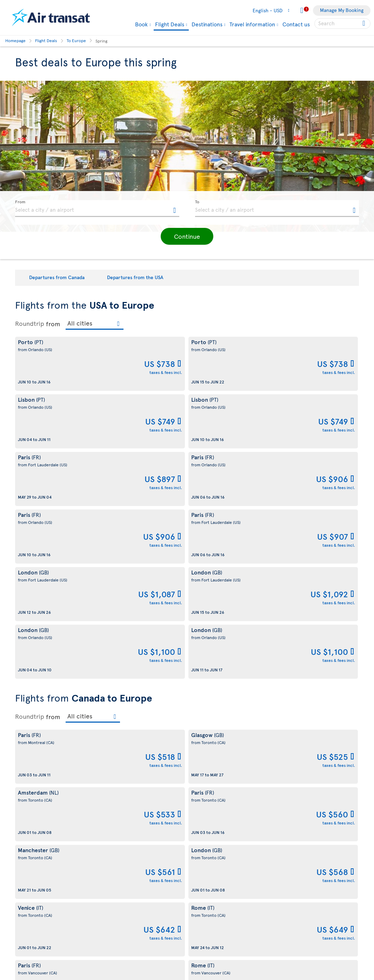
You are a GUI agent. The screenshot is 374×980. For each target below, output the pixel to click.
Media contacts (208, 876)
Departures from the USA (135, 277)
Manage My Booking (342, 10)
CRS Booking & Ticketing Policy (138, 939)
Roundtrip (30, 323)
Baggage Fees (206, 949)
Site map (25, 893)
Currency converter (213, 901)
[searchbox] (342, 24)
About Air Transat (34, 820)
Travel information (252, 24)
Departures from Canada (57, 277)
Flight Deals (170, 24)
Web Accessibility (35, 881)
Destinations (207, 24)
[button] (187, 236)
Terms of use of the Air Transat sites (143, 864)
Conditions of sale (123, 903)
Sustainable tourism (37, 844)
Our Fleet (201, 937)
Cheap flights (205, 913)
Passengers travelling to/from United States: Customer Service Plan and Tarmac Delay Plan (139, 884)
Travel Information (211, 925)
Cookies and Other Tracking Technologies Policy (134, 836)
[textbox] (97, 209)
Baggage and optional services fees (142, 927)
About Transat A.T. (35, 832)
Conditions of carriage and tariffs (140, 820)
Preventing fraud (121, 964)
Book (141, 24)
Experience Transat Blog (217, 852)
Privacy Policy (118, 915)
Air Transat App (207, 840)
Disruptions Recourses (128, 852)
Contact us (296, 24)
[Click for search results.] (364, 24)
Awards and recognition (41, 856)
